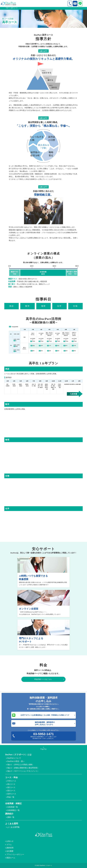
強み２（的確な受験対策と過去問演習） (23, 768)
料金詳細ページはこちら (43, 679)
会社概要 (10, 851)
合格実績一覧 (13, 807)
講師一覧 (11, 817)
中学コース (12, 781)
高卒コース (12, 794)
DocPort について (14, 758)
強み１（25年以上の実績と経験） (21, 765)
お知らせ (10, 841)
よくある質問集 (13, 827)
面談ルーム (11, 858)
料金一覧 (11, 797)
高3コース (11, 791)
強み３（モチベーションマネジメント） (23, 771)
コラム (9, 845)
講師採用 (10, 848)
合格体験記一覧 (13, 810)
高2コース (11, 787)
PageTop (43, 749)
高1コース (11, 784)
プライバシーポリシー (15, 854)
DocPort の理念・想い (16, 761)
